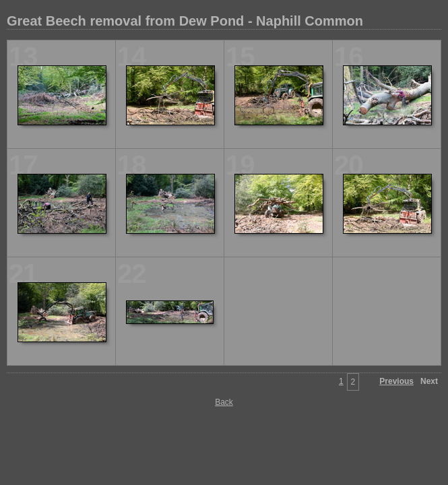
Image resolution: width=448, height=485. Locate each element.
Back (224, 402)
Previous (396, 381)
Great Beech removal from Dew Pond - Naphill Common (185, 21)
